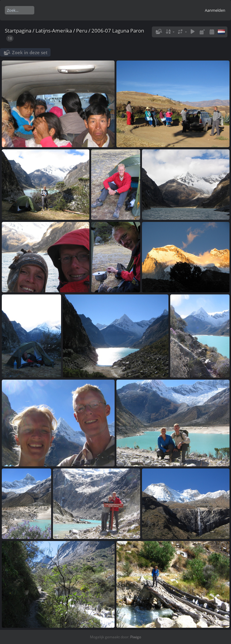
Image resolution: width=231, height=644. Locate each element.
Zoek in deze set (30, 52)
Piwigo (136, 637)
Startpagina (18, 31)
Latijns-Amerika (54, 31)
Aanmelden (215, 10)
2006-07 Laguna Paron (118, 31)
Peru (82, 31)
